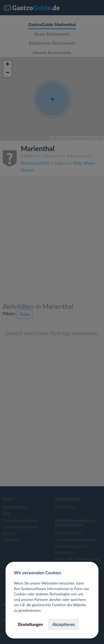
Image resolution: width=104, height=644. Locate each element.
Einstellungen (31, 624)
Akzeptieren (63, 624)
